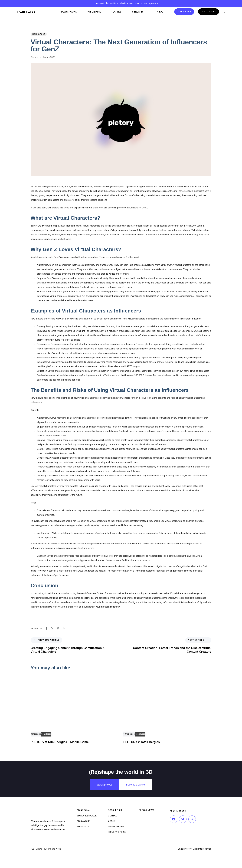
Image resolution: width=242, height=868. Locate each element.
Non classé (39, 34)
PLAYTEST (117, 12)
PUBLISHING (94, 12)
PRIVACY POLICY (117, 832)
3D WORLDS (83, 827)
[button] (224, 12)
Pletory (34, 57)
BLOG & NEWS (146, 810)
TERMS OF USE (116, 827)
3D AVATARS (84, 821)
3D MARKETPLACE (87, 816)
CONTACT (113, 816)
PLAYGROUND (69, 12)
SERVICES (140, 12)
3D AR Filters (84, 810)
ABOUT (161, 12)
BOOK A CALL (115, 810)
